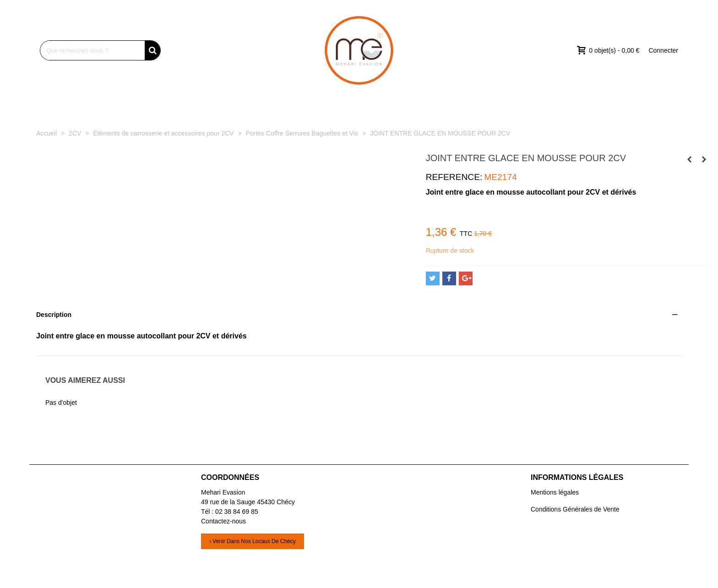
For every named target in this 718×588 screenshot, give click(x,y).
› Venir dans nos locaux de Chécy (253, 541)
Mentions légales (555, 492)
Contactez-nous (223, 521)
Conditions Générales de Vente (575, 509)
